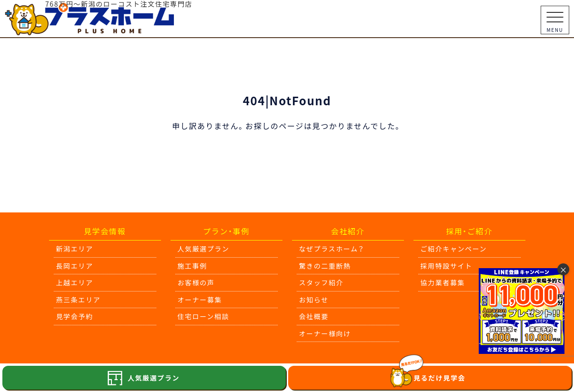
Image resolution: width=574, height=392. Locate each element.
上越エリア (75, 282)
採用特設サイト (447, 266)
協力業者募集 (443, 282)
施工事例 (192, 266)
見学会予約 (75, 316)
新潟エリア (75, 249)
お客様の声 (196, 282)
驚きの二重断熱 (325, 266)
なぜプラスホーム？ (332, 249)
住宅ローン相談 (204, 316)
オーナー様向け (325, 333)
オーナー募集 (200, 300)
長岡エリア (75, 266)
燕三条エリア (79, 300)
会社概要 (314, 316)
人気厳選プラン (204, 249)
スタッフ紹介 (322, 282)
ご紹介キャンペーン (454, 249)
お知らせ (314, 300)
